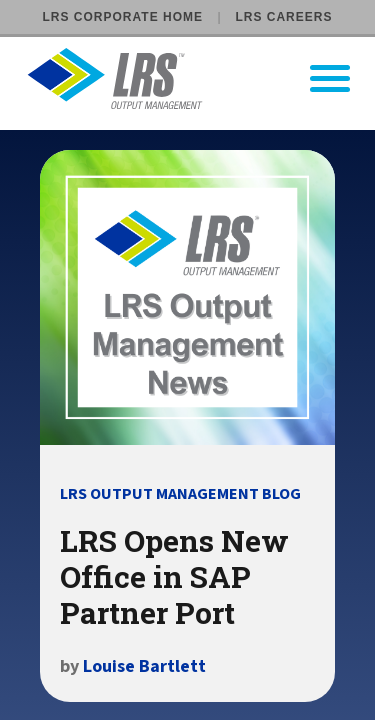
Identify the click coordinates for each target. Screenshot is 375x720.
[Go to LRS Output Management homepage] (200, 78)
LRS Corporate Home (123, 17)
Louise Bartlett (144, 666)
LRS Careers (283, 17)
